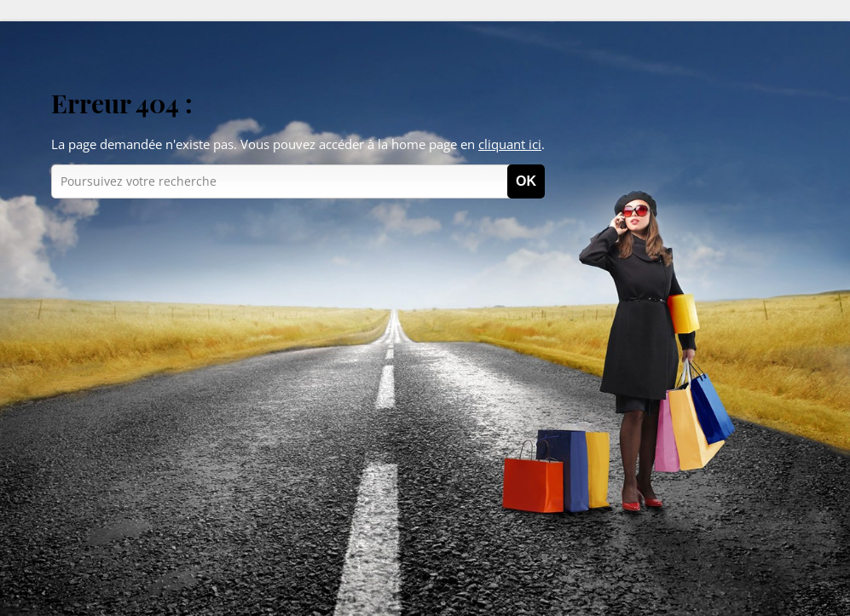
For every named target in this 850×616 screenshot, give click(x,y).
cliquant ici (510, 144)
